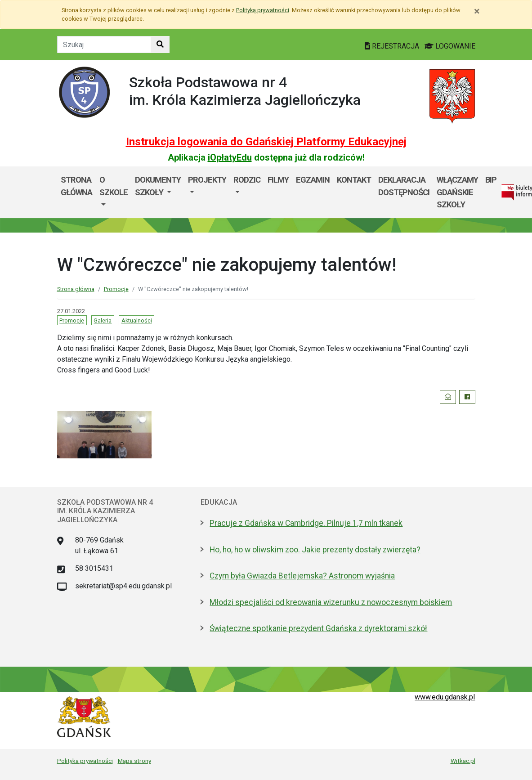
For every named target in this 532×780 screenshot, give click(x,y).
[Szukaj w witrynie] (160, 45)
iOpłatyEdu (230, 157)
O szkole (114, 186)
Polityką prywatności (263, 10)
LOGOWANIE (450, 46)
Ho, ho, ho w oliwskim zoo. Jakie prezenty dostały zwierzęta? (315, 550)
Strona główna (76, 186)
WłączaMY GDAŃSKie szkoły (457, 192)
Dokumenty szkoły (158, 186)
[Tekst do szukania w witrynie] (104, 45)
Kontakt (354, 180)
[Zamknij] (477, 11)
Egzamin (313, 180)
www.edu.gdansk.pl (445, 697)
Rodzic (247, 180)
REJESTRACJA (393, 46)
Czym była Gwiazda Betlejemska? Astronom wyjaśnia (302, 576)
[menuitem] (114, 192)
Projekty (207, 180)
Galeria (103, 321)
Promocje (116, 289)
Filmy (278, 180)
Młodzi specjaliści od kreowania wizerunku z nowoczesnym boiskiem (331, 602)
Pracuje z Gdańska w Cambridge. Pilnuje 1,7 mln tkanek (306, 523)
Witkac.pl (463, 761)
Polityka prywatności (85, 761)
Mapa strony (134, 761)
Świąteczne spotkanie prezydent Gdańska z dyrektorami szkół (318, 628)
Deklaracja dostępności (404, 186)
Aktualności (137, 321)
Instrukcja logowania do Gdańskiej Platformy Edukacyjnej (266, 142)
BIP (491, 180)
